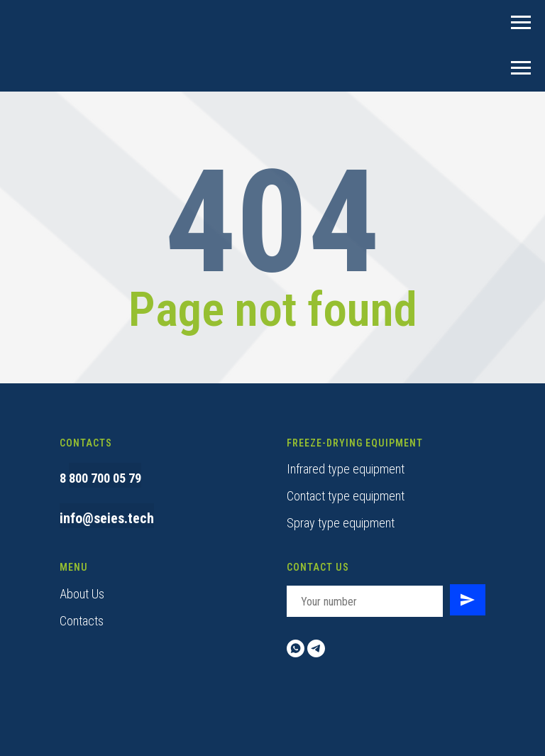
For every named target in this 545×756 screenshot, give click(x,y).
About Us (82, 594)
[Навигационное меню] (521, 23)
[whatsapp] (296, 648)
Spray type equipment (341, 523)
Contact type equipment (346, 496)
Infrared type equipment (346, 469)
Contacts (82, 621)
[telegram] (316, 648)
